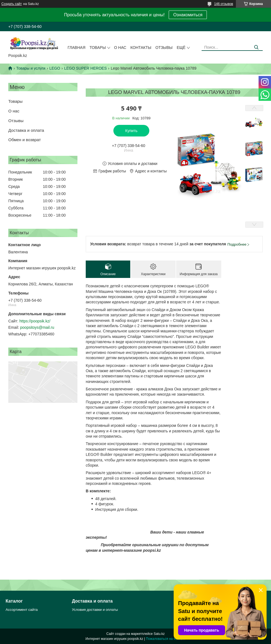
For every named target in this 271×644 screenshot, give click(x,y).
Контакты (141, 48)
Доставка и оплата (26, 130)
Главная (77, 48)
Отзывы (164, 48)
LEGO (55, 68)
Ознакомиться (188, 15)
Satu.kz (159, 634)
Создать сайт (12, 4)
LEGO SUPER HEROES (85, 68)
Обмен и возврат (25, 140)
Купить (131, 131)
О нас (120, 48)
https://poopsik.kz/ (35, 321)
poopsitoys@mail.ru (37, 327)
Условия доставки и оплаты (95, 610)
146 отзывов (224, 4)
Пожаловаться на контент (166, 639)
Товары (98, 48)
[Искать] (256, 47)
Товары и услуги (31, 68)
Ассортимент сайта (22, 610)
